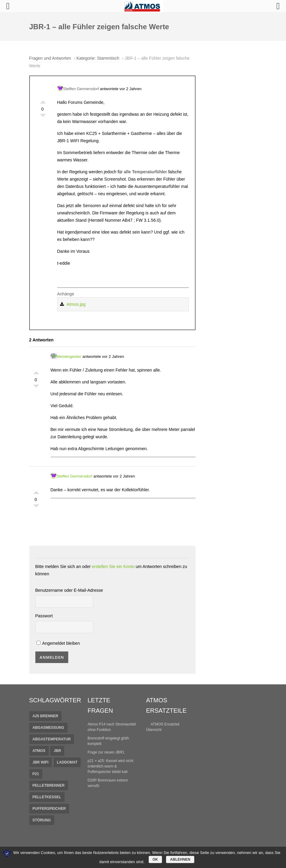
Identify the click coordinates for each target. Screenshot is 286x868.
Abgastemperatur (52, 739)
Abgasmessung (48, 728)
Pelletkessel (47, 797)
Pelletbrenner (49, 785)
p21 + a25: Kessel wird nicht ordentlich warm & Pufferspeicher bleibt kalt (111, 766)
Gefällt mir (43, 101)
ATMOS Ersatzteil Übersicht (163, 727)
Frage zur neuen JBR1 (106, 752)
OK (155, 859)
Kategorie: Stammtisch (98, 58)
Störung (42, 820)
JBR (57, 751)
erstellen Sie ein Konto (113, 566)
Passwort (44, 616)
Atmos (39, 751)
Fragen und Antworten (50, 58)
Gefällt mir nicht (43, 117)
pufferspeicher (49, 809)
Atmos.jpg (76, 304)
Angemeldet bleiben (58, 643)
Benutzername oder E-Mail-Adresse (69, 590)
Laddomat (67, 762)
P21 (36, 774)
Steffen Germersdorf (78, 88)
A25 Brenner (46, 716)
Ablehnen (180, 859)
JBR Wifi (41, 762)
